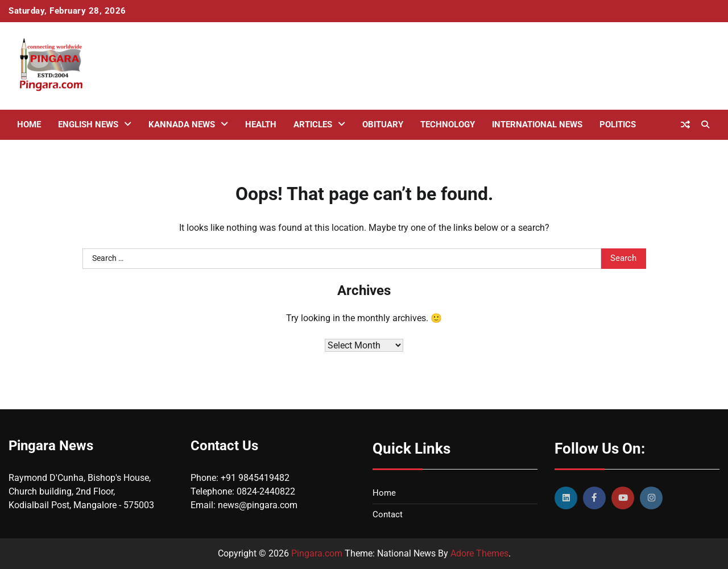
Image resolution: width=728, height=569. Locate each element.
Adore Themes (479, 553)
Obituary (383, 124)
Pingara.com (317, 553)
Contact (388, 514)
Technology (448, 124)
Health (261, 124)
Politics (618, 124)
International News (537, 124)
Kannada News (182, 124)
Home (29, 124)
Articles (313, 124)
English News (88, 124)
